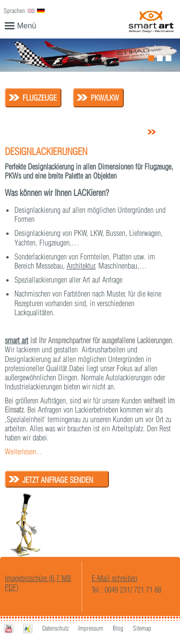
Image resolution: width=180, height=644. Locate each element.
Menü (21, 25)
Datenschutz (55, 628)
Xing (28, 629)
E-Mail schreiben (114, 578)
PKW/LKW (105, 98)
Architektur (81, 266)
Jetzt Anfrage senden (58, 480)
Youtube (9, 629)
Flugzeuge (40, 98)
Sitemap (142, 628)
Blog (118, 628)
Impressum (91, 628)
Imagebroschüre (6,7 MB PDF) (38, 583)
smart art (17, 340)
